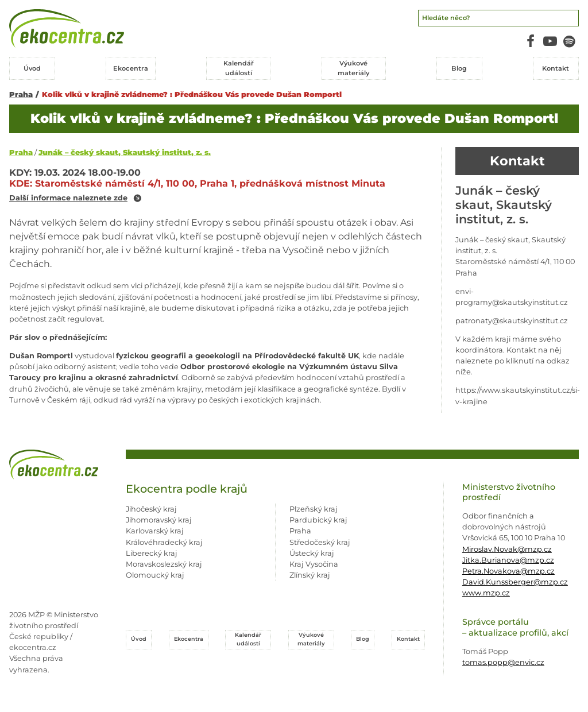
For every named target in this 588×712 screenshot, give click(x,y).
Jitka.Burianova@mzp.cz (508, 560)
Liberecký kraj (152, 553)
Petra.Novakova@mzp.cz (508, 571)
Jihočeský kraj (151, 509)
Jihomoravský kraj (159, 520)
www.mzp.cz (486, 593)
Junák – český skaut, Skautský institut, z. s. (125, 152)
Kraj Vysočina (314, 564)
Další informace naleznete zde (68, 198)
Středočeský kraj (320, 542)
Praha (21, 94)
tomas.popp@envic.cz (503, 662)
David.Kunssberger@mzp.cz (515, 582)
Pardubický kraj (318, 520)
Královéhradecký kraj (164, 542)
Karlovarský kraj (155, 531)
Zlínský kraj (310, 575)
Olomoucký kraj (155, 575)
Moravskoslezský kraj (164, 564)
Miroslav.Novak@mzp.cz (507, 549)
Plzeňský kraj (314, 509)
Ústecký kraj (312, 553)
